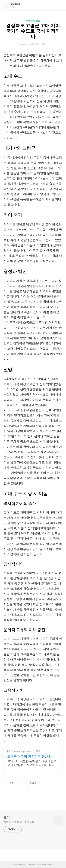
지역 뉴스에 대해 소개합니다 (19, 822)
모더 (7, 817)
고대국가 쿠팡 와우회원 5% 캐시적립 (32, 757)
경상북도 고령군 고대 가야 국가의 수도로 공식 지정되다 (33, 31)
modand (15, 4)
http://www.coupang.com (21, 751)
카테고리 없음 (33, 21)
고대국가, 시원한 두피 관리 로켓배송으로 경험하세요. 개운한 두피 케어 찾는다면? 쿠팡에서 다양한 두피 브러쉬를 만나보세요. (32, 763)
